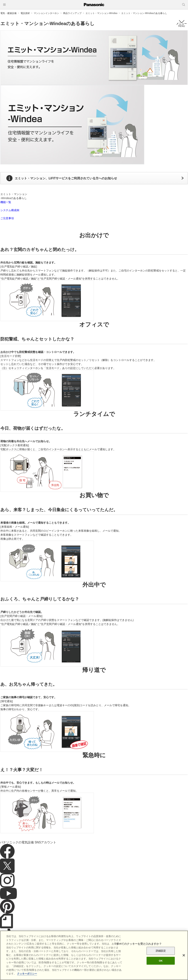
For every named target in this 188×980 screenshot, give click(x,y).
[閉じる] (184, 957)
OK (161, 962)
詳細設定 (161, 952)
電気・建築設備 (8, 13)
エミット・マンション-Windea (101, 13)
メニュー (181, 23)
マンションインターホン (46, 13)
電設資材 (25, 13)
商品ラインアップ (72, 13)
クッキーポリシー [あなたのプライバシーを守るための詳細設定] (27, 975)
